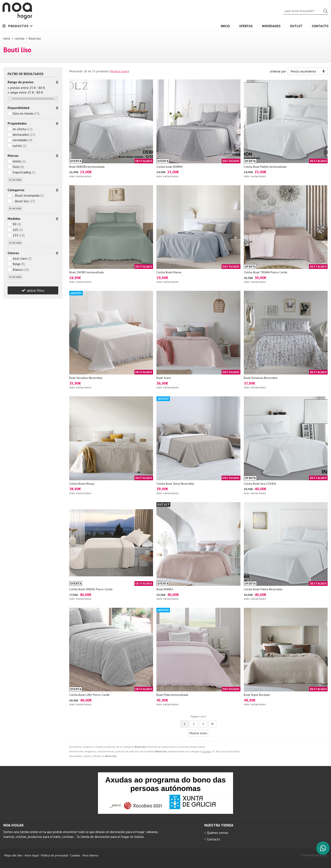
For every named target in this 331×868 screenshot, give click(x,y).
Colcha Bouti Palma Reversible (263, 589)
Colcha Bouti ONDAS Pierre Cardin (91, 589)
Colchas (206, 751)
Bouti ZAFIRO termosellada (86, 272)
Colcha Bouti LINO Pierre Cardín (89, 695)
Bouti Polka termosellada (172, 695)
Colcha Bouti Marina (169, 272)
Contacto (214, 839)
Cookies (75, 855)
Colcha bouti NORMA (170, 167)
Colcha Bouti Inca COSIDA (260, 484)
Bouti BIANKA (165, 589)
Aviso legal (32, 855)
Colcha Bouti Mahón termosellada (265, 167)
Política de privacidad (54, 855)
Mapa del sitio (13, 855)
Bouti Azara (164, 378)
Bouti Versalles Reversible (86, 378)
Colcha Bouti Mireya (82, 484)
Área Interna (90, 855)
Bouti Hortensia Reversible (261, 378)
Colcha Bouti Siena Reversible (175, 484)
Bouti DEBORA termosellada (87, 167)
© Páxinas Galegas (314, 855)
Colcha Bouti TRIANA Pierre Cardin (266, 272)
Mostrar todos (119, 71)
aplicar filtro (36, 290)
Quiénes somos (218, 833)
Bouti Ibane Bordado (257, 695)
